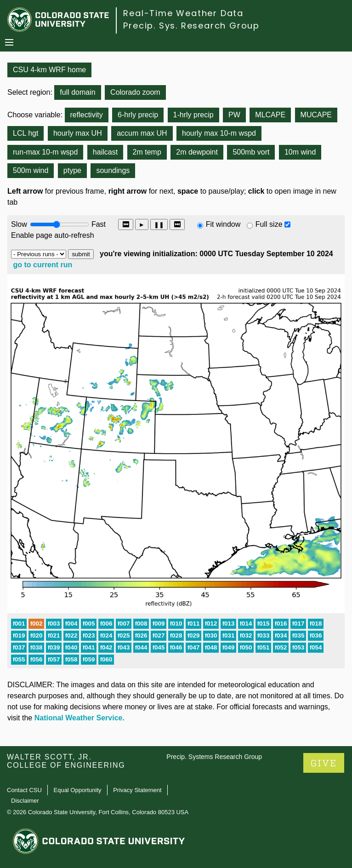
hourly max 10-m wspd (219, 133)
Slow (19, 224)
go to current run (43, 265)
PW (234, 115)
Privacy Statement (137, 790)
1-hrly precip (193, 115)
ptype (72, 170)
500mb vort (251, 152)
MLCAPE (270, 115)
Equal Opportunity (78, 790)
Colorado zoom (135, 92)
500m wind (31, 170)
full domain (77, 92)
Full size (269, 224)
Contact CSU (24, 790)
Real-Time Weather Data (183, 13)
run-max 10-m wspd (45, 152)
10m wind (300, 152)
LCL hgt (26, 133)
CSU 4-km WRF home (49, 70)
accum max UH (142, 133)
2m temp (147, 152)
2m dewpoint (197, 152)
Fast (98, 224)
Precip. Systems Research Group (214, 757)
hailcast (105, 152)
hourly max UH (78, 133)
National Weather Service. (79, 718)
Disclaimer (25, 801)
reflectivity (87, 115)
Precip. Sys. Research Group (191, 26)
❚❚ (159, 225)
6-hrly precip (138, 115)
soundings (113, 170)
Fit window (223, 224)
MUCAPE (316, 115)
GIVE (324, 763)
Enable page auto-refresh (53, 235)
